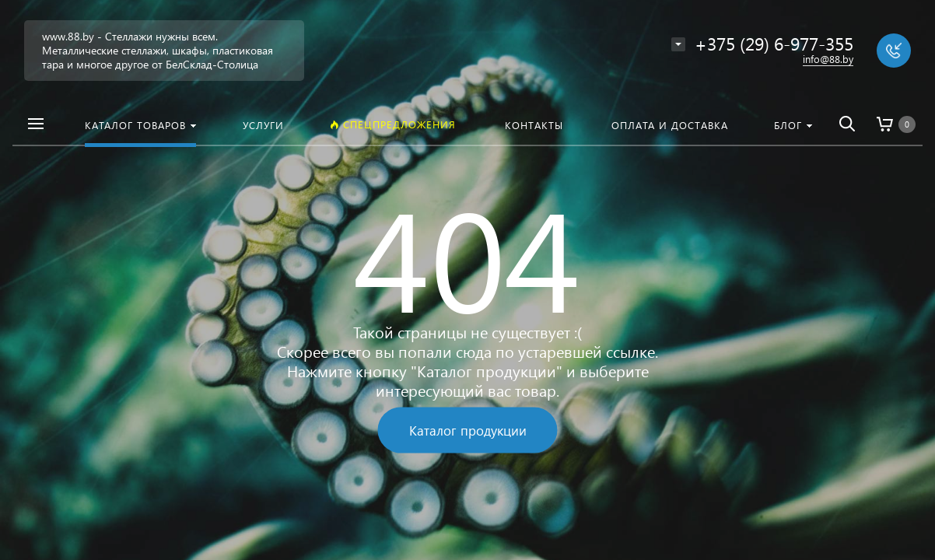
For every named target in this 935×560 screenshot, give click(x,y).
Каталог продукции (468, 430)
